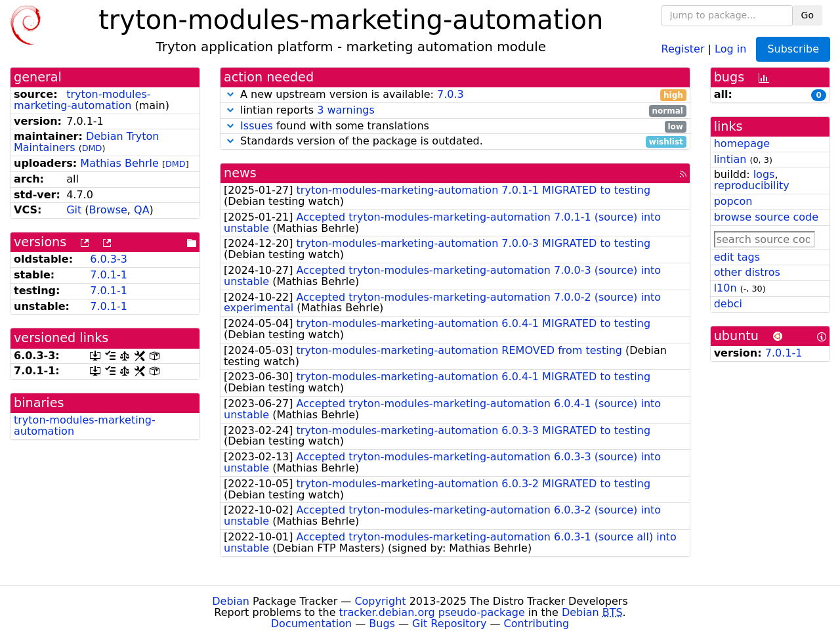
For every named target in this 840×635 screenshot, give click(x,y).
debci (728, 304)
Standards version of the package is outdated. (455, 142)
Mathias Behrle (119, 163)
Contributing (537, 624)
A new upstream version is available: (455, 95)
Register (683, 48)
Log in (730, 48)
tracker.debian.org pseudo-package (432, 612)
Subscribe (793, 49)
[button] (230, 94)
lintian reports (455, 111)
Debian (231, 601)
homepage (742, 143)
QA (142, 210)
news (240, 173)
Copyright (380, 601)
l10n (725, 288)
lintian (730, 159)
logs (764, 174)
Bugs (382, 624)
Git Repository (449, 624)
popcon (733, 201)
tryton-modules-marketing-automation (82, 100)
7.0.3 (451, 94)
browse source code (766, 217)
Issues (257, 126)
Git (74, 210)
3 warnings (346, 110)
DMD (92, 148)
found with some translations (455, 126)
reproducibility (752, 186)
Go (808, 15)
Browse (108, 210)
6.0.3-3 (109, 259)
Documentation (311, 624)
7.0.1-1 (109, 275)
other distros (747, 272)
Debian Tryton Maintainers (86, 142)
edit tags (737, 257)
